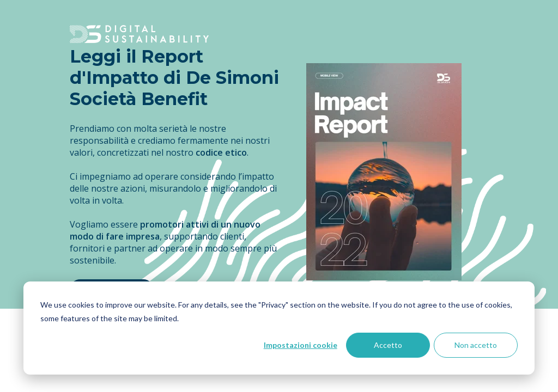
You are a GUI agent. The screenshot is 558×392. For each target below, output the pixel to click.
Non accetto (476, 345)
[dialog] (279, 328)
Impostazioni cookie (301, 345)
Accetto (388, 345)
